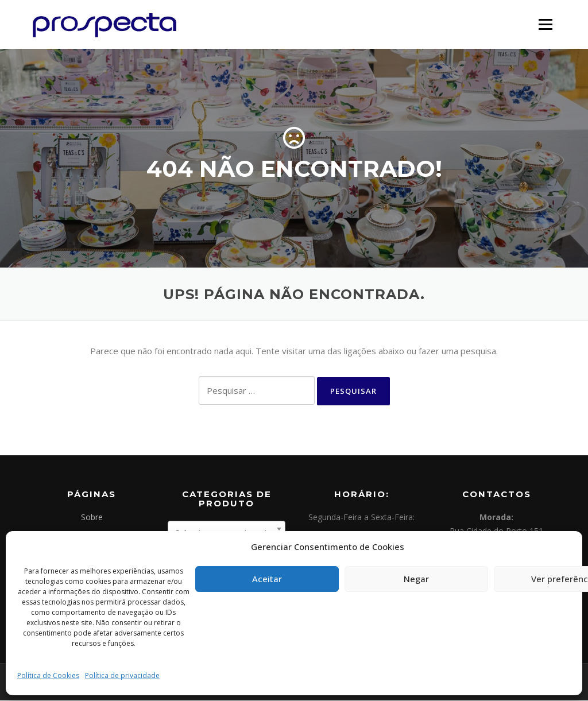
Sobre (92, 518)
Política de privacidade (122, 675)
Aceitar (267, 579)
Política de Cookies (48, 675)
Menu (545, 24)
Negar (416, 579)
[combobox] (227, 529)
